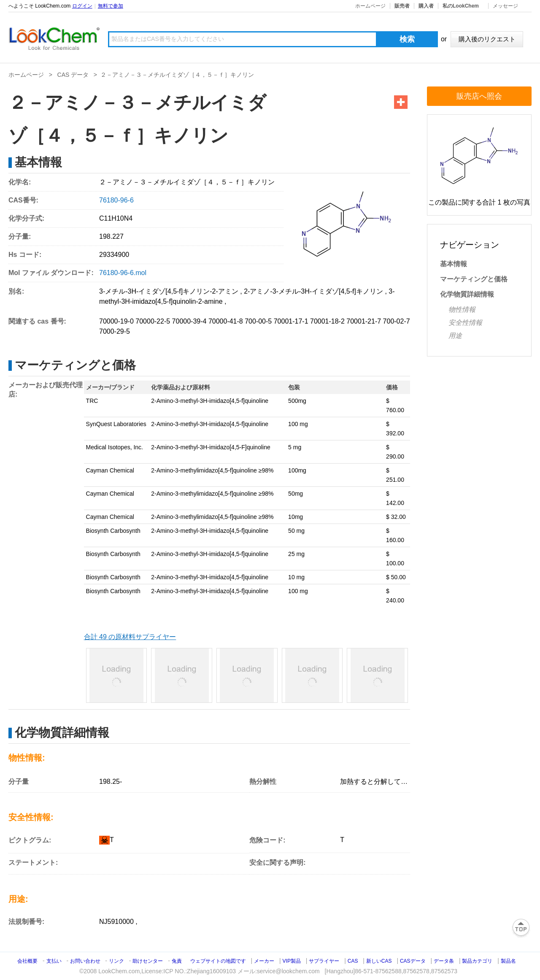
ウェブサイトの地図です (218, 961)
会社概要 (27, 961)
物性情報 (462, 309)
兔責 (177, 961)
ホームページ (370, 6)
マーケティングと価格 (474, 279)
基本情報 (454, 264)
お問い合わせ (86, 961)
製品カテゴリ (477, 961)
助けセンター (148, 961)
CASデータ (413, 961)
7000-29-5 (115, 331)
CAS (353, 961)
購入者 (426, 6)
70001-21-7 (364, 321)
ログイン (82, 6)
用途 (455, 336)
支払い (54, 961)
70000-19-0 (116, 321)
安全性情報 (465, 323)
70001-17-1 (291, 321)
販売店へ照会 (479, 96)
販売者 (402, 6)
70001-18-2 (327, 321)
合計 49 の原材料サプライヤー (130, 637)
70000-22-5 (153, 321)
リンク (116, 961)
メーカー (264, 961)
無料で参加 (111, 6)
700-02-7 (397, 321)
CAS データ (73, 75)
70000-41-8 (226, 321)
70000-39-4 (189, 321)
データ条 (444, 961)
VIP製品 (292, 961)
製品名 (508, 961)
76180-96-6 (116, 200)
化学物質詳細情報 (467, 294)
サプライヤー (324, 961)
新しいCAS (379, 961)
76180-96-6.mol (123, 273)
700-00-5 (258, 321)
